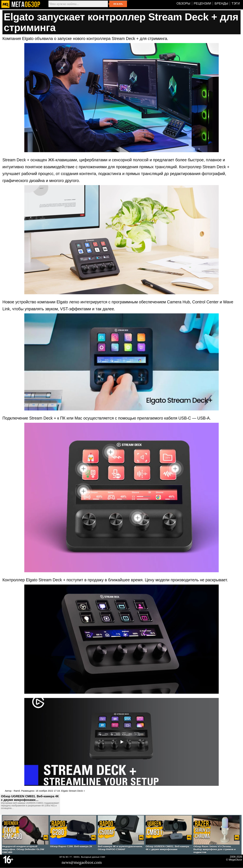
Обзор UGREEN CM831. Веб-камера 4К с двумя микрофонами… (30, 798)
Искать (118, 4)
